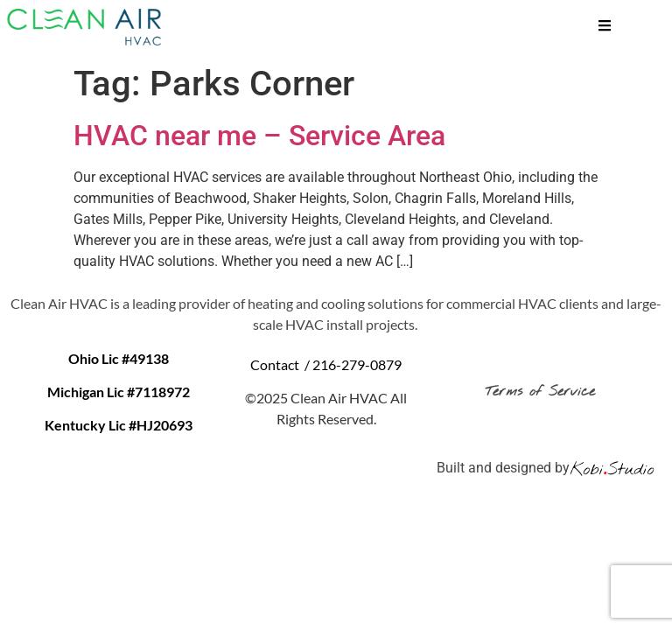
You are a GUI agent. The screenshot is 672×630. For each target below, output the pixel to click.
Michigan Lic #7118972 (119, 392)
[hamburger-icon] (605, 28)
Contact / (281, 364)
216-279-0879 (357, 364)
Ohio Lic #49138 (119, 358)
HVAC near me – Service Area (259, 136)
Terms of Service (543, 392)
